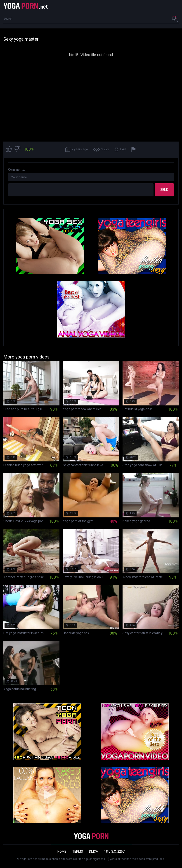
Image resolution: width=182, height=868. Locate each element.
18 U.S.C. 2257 (114, 852)
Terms (78, 852)
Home (62, 852)
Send (164, 190)
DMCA (94, 852)
